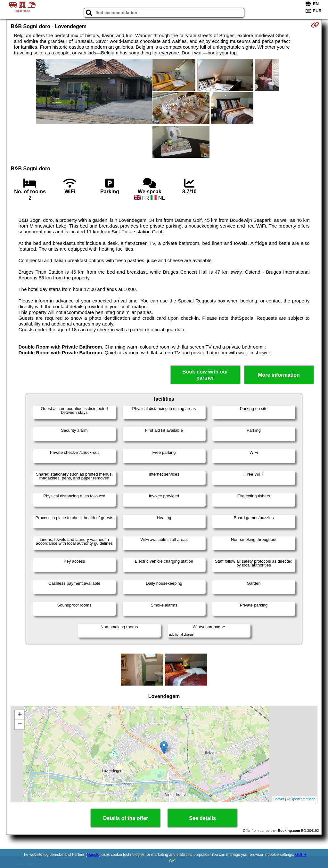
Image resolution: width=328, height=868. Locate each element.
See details (202, 818)
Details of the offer (126, 818)
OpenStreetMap (303, 799)
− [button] (20, 725)
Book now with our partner (205, 375)
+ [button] (20, 715)
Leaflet (279, 799)
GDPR (301, 855)
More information (279, 375)
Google (93, 855)
